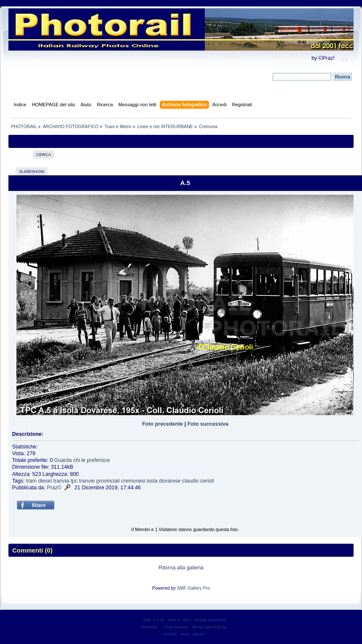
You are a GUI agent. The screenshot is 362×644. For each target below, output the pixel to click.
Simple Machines (210, 620)
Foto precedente (162, 424)
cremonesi (133, 481)
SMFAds (149, 627)
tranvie (87, 481)
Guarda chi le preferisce (82, 460)
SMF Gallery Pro (193, 588)
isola (152, 481)
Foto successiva (208, 424)
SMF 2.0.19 (153, 620)
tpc (74, 481)
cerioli (207, 481)
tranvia (61, 481)
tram (31, 481)
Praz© (54, 488)
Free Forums (176, 627)
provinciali (108, 481)
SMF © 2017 (180, 620)
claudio (190, 481)
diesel (45, 481)
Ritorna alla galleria (181, 568)
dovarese (170, 481)
